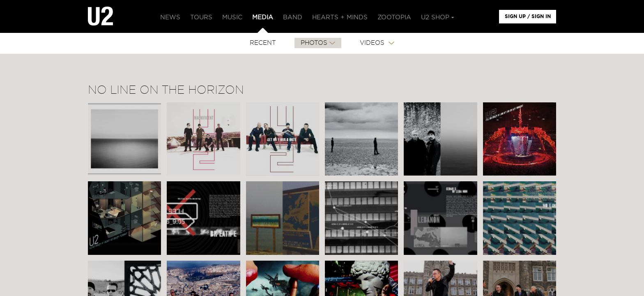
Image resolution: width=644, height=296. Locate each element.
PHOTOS (314, 43)
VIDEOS (373, 43)
